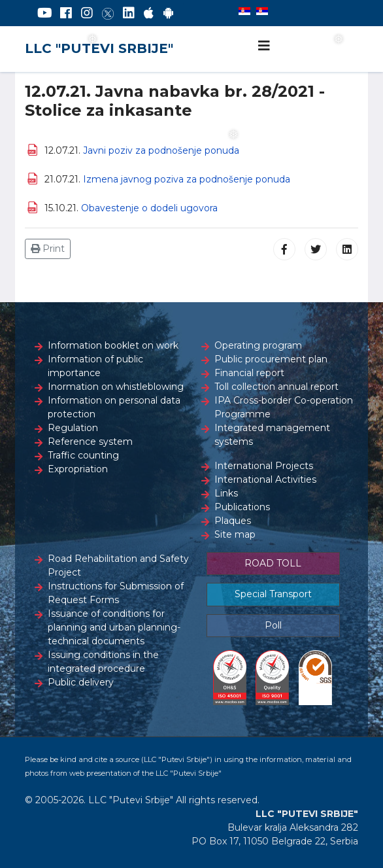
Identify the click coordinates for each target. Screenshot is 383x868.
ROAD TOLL (273, 563)
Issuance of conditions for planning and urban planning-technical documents (114, 627)
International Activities (265, 479)
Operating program (258, 345)
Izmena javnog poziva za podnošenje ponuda (187, 179)
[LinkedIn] (129, 13)
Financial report (249, 373)
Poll (273, 625)
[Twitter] (108, 13)
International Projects (264, 466)
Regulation (73, 428)
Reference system (90, 442)
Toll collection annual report (276, 387)
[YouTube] (45, 13)
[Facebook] (66, 13)
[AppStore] (149, 13)
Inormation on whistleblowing (116, 387)
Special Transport (273, 594)
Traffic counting (83, 455)
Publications (242, 507)
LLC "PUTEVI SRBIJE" (99, 48)
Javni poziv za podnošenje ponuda (161, 150)
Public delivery (81, 682)
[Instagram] (87, 13)
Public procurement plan (271, 359)
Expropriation (78, 469)
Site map (235, 534)
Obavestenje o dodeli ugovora (149, 208)
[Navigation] (264, 46)
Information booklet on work (113, 345)
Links (226, 493)
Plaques (233, 521)
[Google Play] (169, 13)
